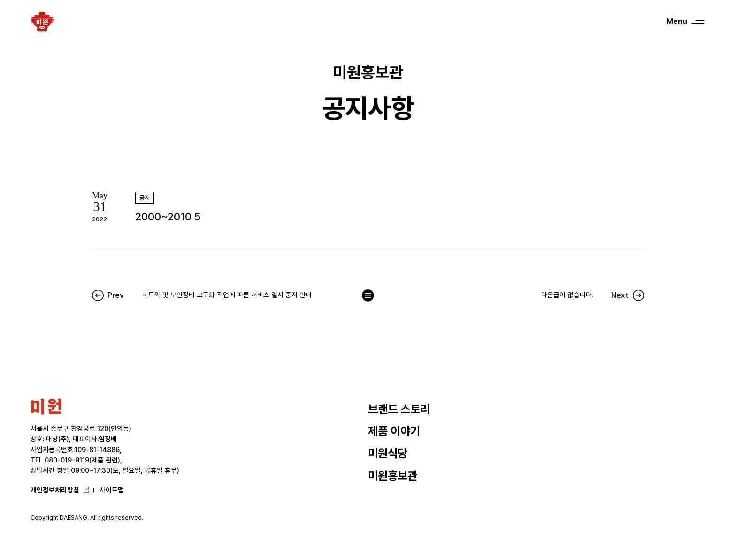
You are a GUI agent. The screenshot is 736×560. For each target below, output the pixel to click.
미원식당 (388, 453)
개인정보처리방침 (55, 490)
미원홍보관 (393, 476)
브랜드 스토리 (399, 409)
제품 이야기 (394, 431)
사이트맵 (112, 490)
